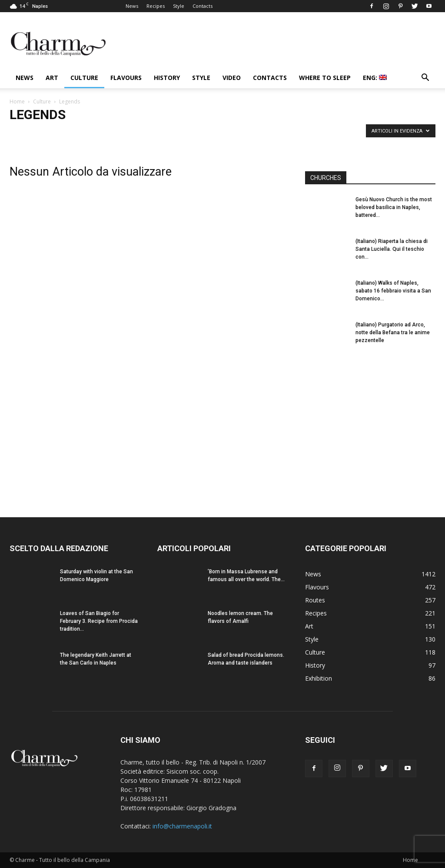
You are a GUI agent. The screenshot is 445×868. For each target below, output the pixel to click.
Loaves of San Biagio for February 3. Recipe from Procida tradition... (99, 621)
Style (179, 6)
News (132, 6)
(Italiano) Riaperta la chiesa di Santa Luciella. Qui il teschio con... (392, 249)
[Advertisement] (370, 426)
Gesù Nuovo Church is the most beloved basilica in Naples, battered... (394, 207)
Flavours (126, 78)
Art (52, 78)
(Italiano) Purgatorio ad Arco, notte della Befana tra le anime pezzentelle (393, 333)
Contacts (203, 6)
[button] (425, 78)
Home (17, 101)
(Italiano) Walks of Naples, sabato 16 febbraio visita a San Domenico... (393, 291)
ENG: (375, 78)
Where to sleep (325, 78)
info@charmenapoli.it (182, 826)
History (167, 78)
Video (232, 78)
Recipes (156, 6)
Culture (84, 78)
